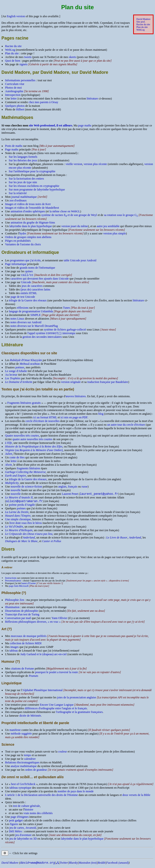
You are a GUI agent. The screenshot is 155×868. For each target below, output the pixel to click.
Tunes (67, 308)
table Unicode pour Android (80, 260)
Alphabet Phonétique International (43, 692)
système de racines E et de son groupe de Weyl (69, 215)
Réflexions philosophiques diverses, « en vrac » (33, 624)
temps (28, 757)
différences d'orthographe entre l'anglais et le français (56, 710)
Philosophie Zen (15, 602)
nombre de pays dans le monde (76, 793)
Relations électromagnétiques (22, 764)
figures (14, 826)
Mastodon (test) (88, 865)
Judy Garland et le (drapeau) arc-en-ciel (44, 656)
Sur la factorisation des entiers (26, 179)
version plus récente (95, 164)
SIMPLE (36, 315)
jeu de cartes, (23, 830)
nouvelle (16, 491)
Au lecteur (11, 376)
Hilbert (20, 109)
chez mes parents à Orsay (43, 102)
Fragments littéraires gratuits (24, 404)
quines (29, 271)
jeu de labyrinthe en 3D (23, 841)
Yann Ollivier (59, 620)
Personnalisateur (13, 583)
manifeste (15, 732)
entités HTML (29, 294)
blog (101, 415)
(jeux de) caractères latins (35, 290)
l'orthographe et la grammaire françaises (79, 714)
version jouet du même (75, 226)
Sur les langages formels (23, 157)
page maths (85, 125)
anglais (62, 488)
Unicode (26, 283)
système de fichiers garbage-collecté (65, 330)
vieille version (74, 164)
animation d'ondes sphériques (28, 211)
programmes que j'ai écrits (25, 260)
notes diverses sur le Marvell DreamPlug (34, 326)
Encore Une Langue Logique (57, 707)
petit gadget (16, 822)
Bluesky (73, 865)
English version (16, 16)
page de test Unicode (23, 297)
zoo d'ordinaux (18, 200)
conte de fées (17, 458)
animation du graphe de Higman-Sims (33, 223)
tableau (14, 653)
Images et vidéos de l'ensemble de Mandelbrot (32, 208)
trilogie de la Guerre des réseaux (28, 301)
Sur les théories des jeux (23, 160)
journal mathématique (24, 197)
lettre (14, 99)
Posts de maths (14, 146)
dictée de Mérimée (30, 718)
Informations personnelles (20, 80)
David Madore (143, 19)
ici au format (45, 418)
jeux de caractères (32, 286)
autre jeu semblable (108, 226)
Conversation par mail (18, 620)
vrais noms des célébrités (38, 815)
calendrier (30, 761)
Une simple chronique (18, 521)
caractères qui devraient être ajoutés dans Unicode (40, 279)
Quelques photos (15, 106)
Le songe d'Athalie (16, 372)
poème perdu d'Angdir (22, 507)
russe (85, 488)
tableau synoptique (20, 790)
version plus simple (115, 233)
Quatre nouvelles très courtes (22, 437)
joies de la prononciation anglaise (77, 699)
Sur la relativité (18, 193)
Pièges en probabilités (18, 241)
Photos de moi (13, 88)
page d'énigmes (20, 819)
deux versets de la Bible (136, 797)
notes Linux (17, 319)
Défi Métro (16, 833)
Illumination (12, 609)
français (73, 488)
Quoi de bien (13, 61)
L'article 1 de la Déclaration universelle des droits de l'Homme (41, 797)
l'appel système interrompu (51, 334)
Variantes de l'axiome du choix (23, 244)
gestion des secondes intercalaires (42, 338)
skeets (72, 57)
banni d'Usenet (29, 585)
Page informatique (16, 264)
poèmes (20, 368)
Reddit (102, 865)
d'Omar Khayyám (26, 361)
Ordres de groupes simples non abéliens (28, 237)
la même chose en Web (65, 211)
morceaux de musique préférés (29, 638)
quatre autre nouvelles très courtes (32, 440)
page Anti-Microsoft (19, 588)
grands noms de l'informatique (37, 268)
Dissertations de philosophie (22, 613)
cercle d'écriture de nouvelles (42, 422)
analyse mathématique (24, 768)
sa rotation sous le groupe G (121, 215)
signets (23, 64)
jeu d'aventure (23, 837)
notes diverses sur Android (26, 323)
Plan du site (142, 27)
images (15, 649)
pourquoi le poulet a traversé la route (57, 674)
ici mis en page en (74, 418)
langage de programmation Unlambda (31, 312)
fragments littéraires (28, 469)
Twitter (64, 865)
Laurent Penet (70, 495)
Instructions (11, 580)
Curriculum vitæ (15, 84)
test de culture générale (27, 808)
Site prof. (141, 22)
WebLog (140, 30)
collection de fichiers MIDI (26, 645)
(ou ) (34, 451)
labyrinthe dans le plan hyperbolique (31, 226)
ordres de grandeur (36, 772)
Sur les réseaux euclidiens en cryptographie (34, 186)
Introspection (13, 95)
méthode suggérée (21, 736)
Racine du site (143, 24)
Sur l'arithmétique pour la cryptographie (32, 171)
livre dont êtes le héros (26, 525)
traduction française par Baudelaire (108, 383)
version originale (71, 383)
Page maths (12, 149)
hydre (23, 233)
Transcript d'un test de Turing (22, 616)
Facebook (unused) (117, 865)
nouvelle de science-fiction (26, 488)
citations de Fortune (22, 670)
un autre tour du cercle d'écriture (126, 426)
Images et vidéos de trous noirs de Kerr (28, 204)
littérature (92, 99)
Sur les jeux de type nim (23, 182)
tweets (28, 57)
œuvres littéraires (76, 397)
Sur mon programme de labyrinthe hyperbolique (37, 190)
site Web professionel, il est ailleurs (50, 125)
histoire (29, 811)
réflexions (23, 308)
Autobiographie (14, 91)
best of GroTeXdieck (23, 786)
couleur (63, 753)
